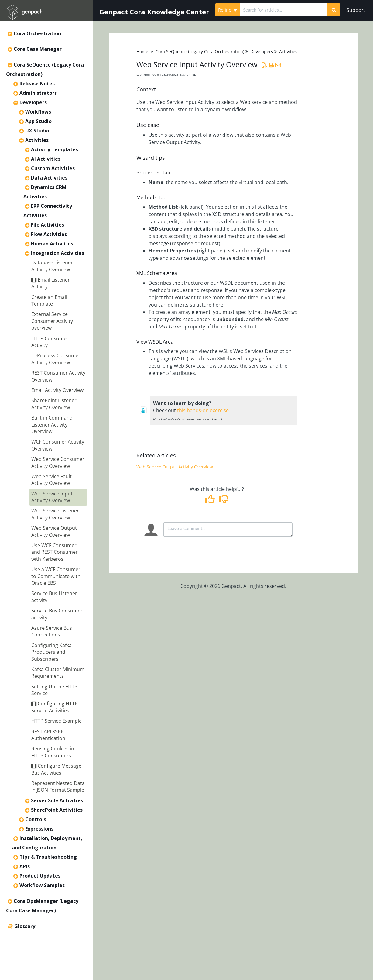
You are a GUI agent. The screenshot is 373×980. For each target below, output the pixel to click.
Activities (37, 140)
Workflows (38, 112)
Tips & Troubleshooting (48, 857)
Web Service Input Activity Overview (52, 497)
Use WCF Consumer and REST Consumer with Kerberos (55, 552)
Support (356, 10)
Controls (36, 819)
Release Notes (37, 84)
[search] (284, 10)
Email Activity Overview (57, 390)
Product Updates (40, 876)
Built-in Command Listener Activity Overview (52, 425)
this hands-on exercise (203, 410)
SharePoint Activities (57, 810)
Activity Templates (55, 149)
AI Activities (46, 159)
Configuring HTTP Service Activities (55, 707)
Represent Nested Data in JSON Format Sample (58, 786)
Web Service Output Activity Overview (54, 531)
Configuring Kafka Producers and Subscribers (51, 652)
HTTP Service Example (56, 721)
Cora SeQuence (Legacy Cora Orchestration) (200, 51)
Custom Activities (53, 168)
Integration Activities (58, 253)
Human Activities (52, 244)
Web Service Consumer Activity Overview (58, 462)
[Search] (334, 10)
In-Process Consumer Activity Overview (56, 359)
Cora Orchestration (37, 33)
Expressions (39, 829)
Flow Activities (49, 234)
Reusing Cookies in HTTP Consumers (53, 752)
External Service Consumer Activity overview (52, 321)
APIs (25, 866)
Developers (33, 102)
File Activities (48, 225)
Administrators (38, 93)
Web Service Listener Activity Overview (55, 514)
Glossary (25, 926)
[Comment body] (228, 529)
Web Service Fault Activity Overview (51, 480)
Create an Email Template (49, 300)
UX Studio (37, 131)
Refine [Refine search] (228, 10)
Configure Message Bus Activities (56, 769)
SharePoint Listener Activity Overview (54, 404)
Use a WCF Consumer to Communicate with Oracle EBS (56, 576)
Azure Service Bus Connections (52, 631)
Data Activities (49, 178)
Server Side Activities (57, 800)
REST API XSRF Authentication (48, 735)
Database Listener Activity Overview (52, 266)
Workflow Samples (42, 885)
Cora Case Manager (38, 49)
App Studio (38, 121)
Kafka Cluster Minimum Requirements (58, 673)
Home (142, 51)
